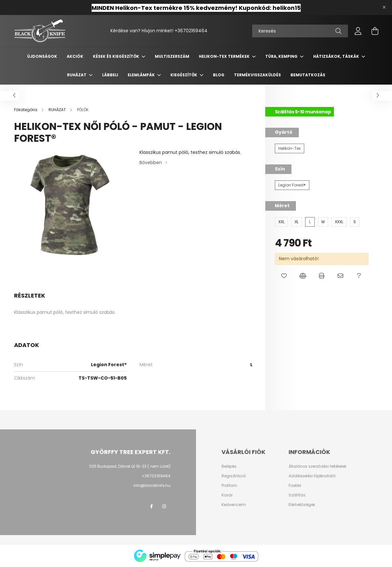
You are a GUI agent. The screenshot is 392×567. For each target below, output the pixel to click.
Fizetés (295, 486)
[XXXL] (339, 222)
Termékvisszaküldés (257, 75)
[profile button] (358, 31)
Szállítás (297, 495)
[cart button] (375, 31)
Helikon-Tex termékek (225, 56)
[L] (310, 222)
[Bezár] (384, 7)
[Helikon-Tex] (290, 148)
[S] (355, 222)
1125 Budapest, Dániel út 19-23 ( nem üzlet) (130, 466)
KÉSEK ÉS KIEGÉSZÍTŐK (117, 56)
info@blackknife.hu (152, 485)
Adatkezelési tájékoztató (312, 476)
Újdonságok (42, 56)
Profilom (229, 486)
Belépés (229, 466)
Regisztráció (234, 476)
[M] (323, 222)
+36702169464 (191, 31)
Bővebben (151, 163)
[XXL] (281, 222)
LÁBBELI (110, 75)
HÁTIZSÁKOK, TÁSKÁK (337, 56)
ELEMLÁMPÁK (142, 75)
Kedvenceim (234, 505)
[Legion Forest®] (292, 185)
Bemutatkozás (308, 75)
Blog (219, 75)
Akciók (75, 56)
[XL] (297, 222)
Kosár (227, 495)
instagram (164, 506)
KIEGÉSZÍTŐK (184, 75)
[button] (284, 276)
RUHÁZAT (77, 75)
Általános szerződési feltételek (317, 466)
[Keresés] (300, 31)
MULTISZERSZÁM (172, 56)
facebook (151, 506)
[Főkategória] (26, 110)
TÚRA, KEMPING (282, 56)
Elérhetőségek (302, 505)
